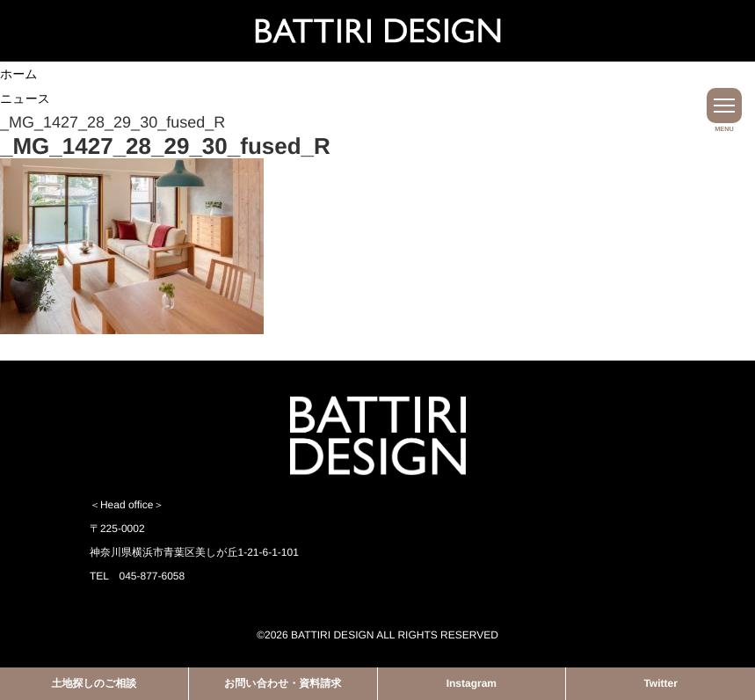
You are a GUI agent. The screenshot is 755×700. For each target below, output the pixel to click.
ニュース (25, 98)
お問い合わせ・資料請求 (283, 683)
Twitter (660, 683)
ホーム (19, 74)
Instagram (472, 683)
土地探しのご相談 (94, 683)
